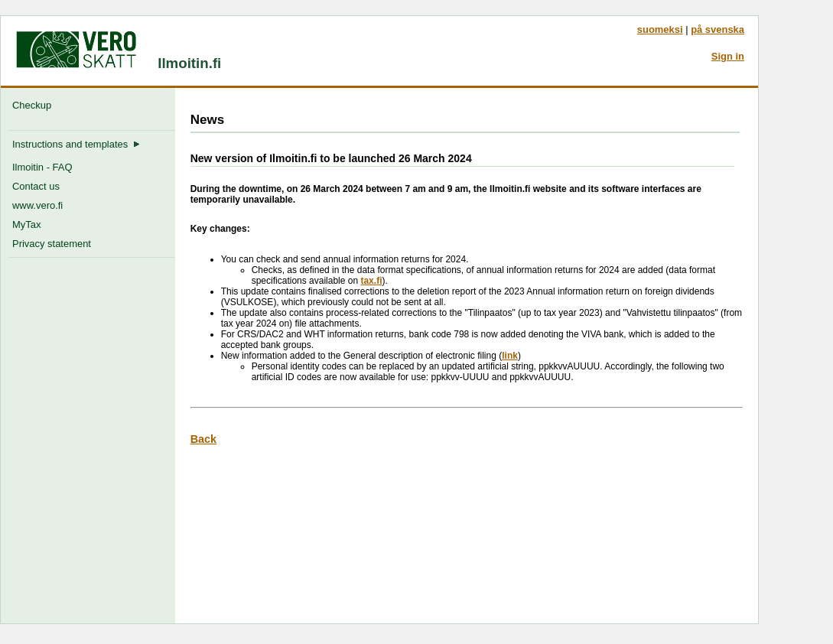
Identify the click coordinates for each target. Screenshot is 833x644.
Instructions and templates (76, 144)
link (510, 356)
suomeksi (660, 29)
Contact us (36, 186)
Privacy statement (52, 244)
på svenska (717, 29)
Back (203, 439)
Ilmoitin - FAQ (42, 167)
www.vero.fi (37, 205)
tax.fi (371, 281)
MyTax (26, 224)
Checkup (34, 105)
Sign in (728, 56)
